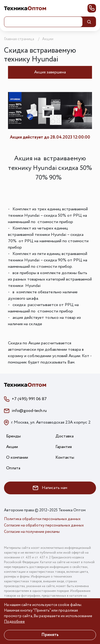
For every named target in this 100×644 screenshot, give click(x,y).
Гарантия (64, 447)
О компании (17, 457)
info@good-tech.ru (29, 411)
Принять (50, 635)
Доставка (65, 436)
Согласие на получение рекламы (32, 532)
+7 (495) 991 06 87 (29, 399)
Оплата (13, 468)
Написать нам (50, 488)
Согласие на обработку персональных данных (44, 525)
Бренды (13, 436)
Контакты (65, 457)
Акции (12, 447)
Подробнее (14, 622)
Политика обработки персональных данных (42, 519)
